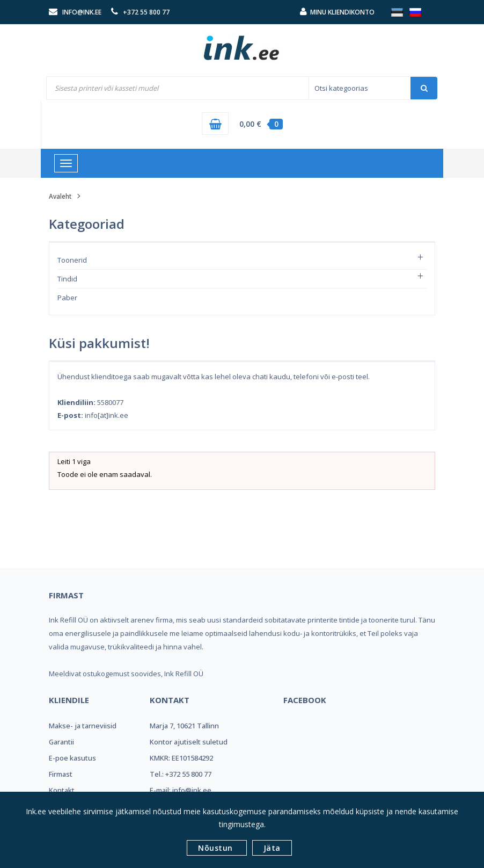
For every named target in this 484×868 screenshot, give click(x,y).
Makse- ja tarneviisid (83, 726)
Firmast (61, 774)
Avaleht (60, 196)
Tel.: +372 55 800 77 (181, 774)
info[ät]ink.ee (107, 415)
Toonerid (72, 260)
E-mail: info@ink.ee (181, 790)
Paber (67, 298)
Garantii (61, 742)
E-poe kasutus (72, 758)
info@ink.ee (82, 12)
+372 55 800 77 (146, 12)
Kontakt (62, 790)
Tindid (67, 279)
